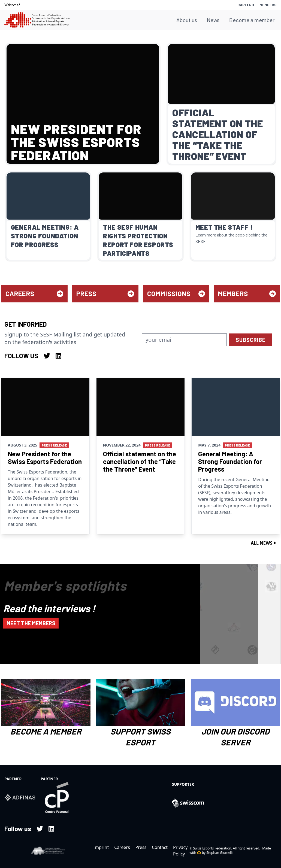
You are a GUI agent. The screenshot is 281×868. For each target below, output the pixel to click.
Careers (246, 5)
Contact (160, 847)
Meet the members (31, 623)
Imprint (101, 847)
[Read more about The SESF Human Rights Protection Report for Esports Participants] (140, 216)
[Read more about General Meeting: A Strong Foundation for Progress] (48, 216)
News (213, 20)
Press (105, 294)
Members (268, 5)
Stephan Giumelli (219, 853)
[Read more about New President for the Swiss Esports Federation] (83, 104)
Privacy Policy (180, 851)
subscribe (251, 340)
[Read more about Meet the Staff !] (233, 216)
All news (263, 543)
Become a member (252, 20)
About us (187, 20)
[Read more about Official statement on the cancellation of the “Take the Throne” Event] (221, 104)
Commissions (176, 294)
